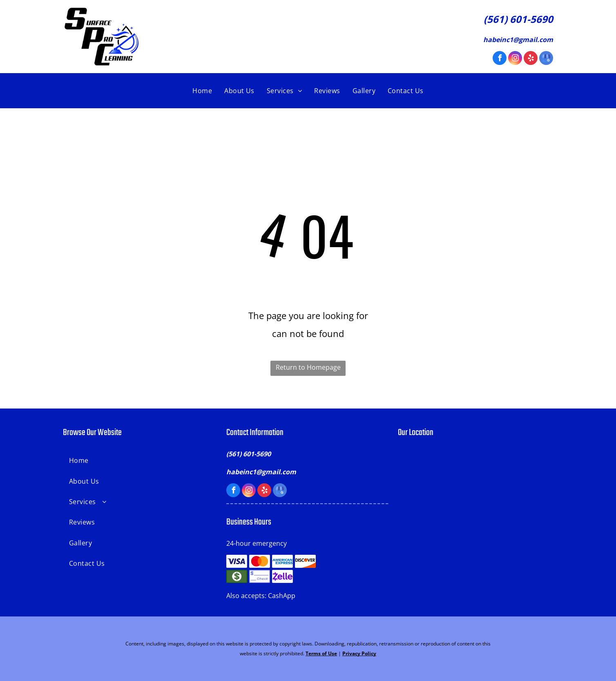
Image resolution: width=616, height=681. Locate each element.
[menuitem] (202, 91)
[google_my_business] (546, 59)
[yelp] (531, 59)
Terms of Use (321, 653)
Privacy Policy (359, 653)
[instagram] (515, 59)
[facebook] (500, 59)
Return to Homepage (308, 367)
